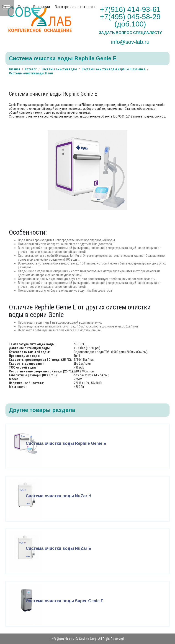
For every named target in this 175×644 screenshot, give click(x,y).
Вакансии (42, 7)
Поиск (23, 7)
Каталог (31, 69)
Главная (14, 69)
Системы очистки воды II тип (31, 73)
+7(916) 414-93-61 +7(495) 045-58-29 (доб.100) (130, 17)
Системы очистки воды (59, 69)
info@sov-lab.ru (130, 42)
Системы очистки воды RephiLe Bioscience (113, 69)
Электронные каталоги (75, 7)
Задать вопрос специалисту (130, 33)
